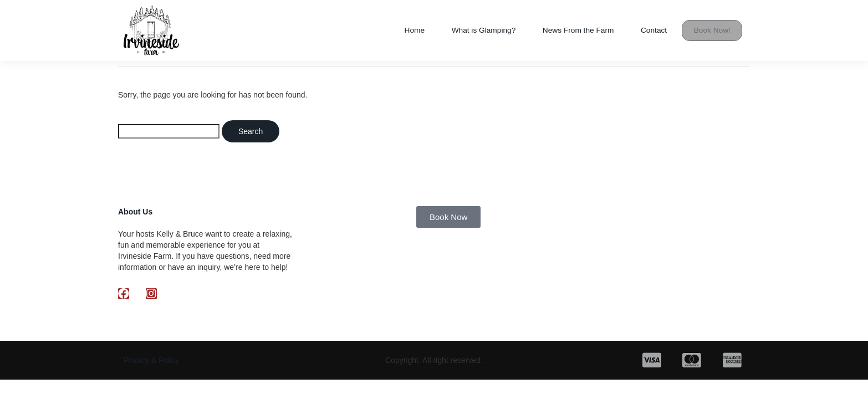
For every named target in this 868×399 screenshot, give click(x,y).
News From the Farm (571, 30)
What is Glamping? (468, 30)
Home (394, 30)
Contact (653, 30)
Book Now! (713, 30)
